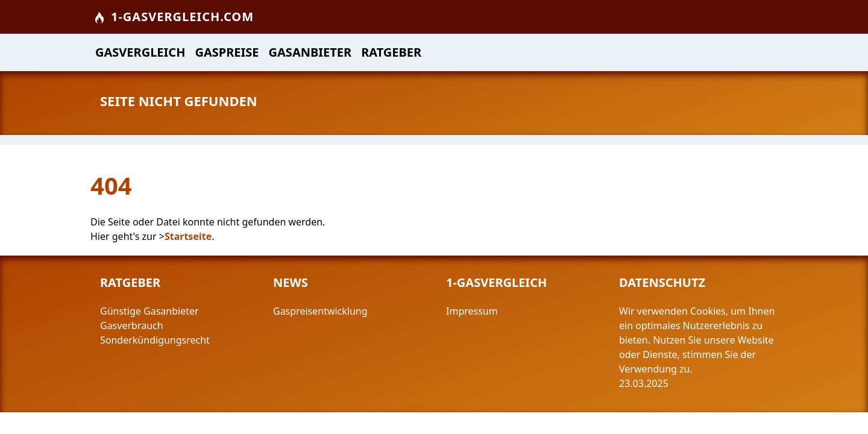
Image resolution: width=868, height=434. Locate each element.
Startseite (188, 236)
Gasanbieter (310, 52)
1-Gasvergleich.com (173, 17)
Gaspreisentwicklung (320, 311)
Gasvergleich (140, 52)
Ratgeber (391, 52)
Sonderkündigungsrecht (155, 340)
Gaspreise (227, 52)
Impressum (473, 311)
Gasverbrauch (132, 325)
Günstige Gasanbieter (149, 311)
